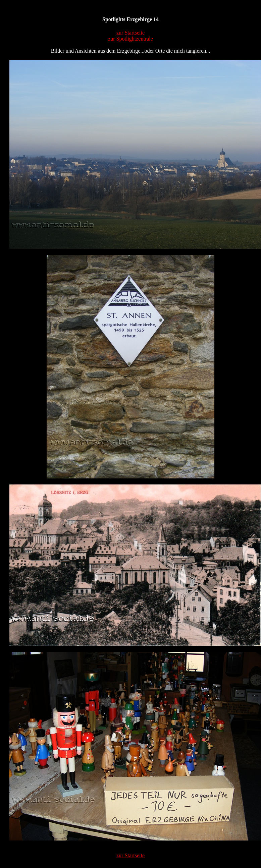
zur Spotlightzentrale (130, 39)
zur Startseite (130, 33)
